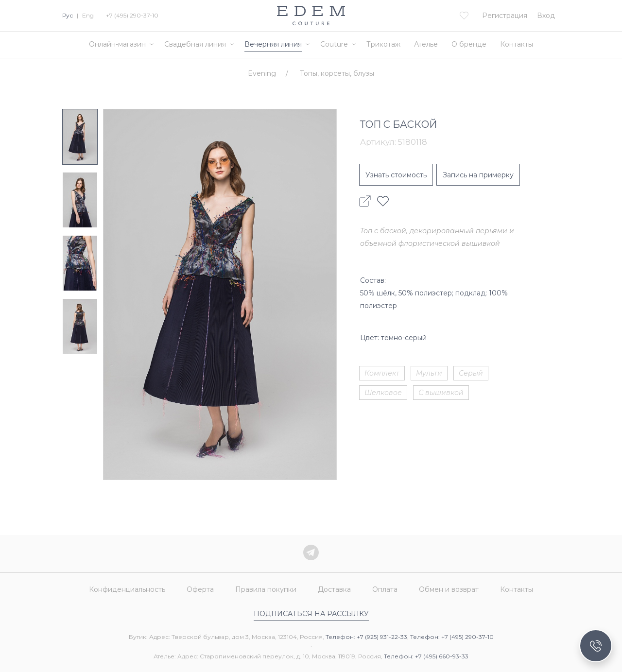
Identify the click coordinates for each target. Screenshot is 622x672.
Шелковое (383, 393)
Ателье (426, 44)
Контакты (517, 44)
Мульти (429, 373)
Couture (334, 44)
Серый (471, 373)
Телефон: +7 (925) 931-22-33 (366, 637)
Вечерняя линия (273, 44)
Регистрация (505, 16)
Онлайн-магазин (117, 44)
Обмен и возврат (449, 590)
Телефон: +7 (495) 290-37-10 (452, 637)
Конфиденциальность (127, 590)
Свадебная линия (195, 44)
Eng (88, 15)
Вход (546, 16)
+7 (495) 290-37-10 (132, 15)
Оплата (385, 590)
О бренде (469, 44)
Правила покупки (266, 590)
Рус (68, 15)
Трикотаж (383, 44)
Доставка (334, 590)
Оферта (200, 590)
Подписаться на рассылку (311, 614)
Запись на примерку (478, 175)
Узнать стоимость (396, 175)
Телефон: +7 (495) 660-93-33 (426, 656)
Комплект (382, 373)
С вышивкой (441, 393)
